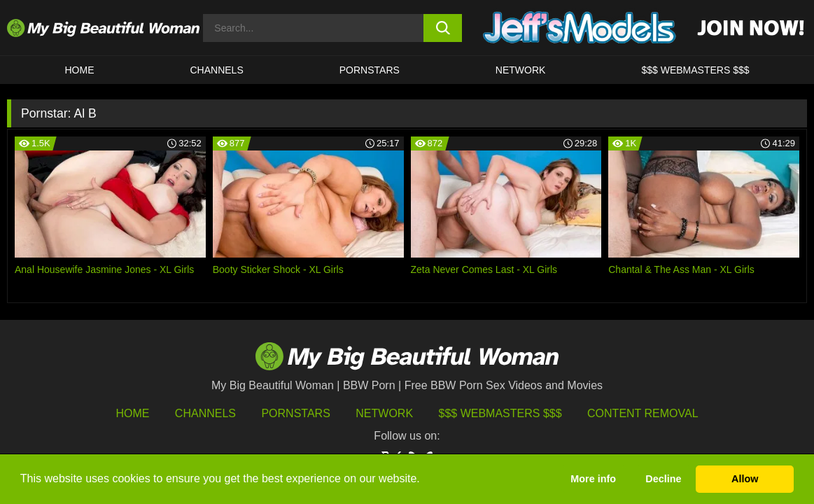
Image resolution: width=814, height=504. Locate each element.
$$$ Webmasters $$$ (500, 413)
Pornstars (370, 70)
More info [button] (593, 479)
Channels (205, 413)
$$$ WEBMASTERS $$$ (695, 70)
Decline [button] (663, 479)
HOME (80, 70)
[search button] (443, 28)
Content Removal (643, 413)
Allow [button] (745, 479)
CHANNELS (217, 70)
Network (521, 70)
